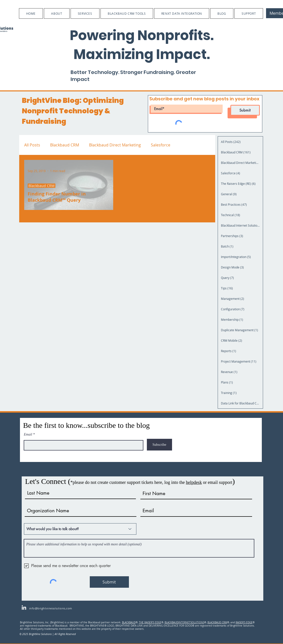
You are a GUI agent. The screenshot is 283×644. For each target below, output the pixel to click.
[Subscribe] (159, 445)
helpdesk (194, 482)
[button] (57, 13)
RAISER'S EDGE (244, 622)
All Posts (32, 145)
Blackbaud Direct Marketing (115, 145)
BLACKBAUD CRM (217, 622)
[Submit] (245, 110)
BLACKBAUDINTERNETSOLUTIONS (184, 622)
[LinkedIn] (24, 608)
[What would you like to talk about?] (80, 529)
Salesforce (161, 145)
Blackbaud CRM (65, 145)
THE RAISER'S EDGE (150, 622)
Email (28, 435)
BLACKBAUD (129, 622)
